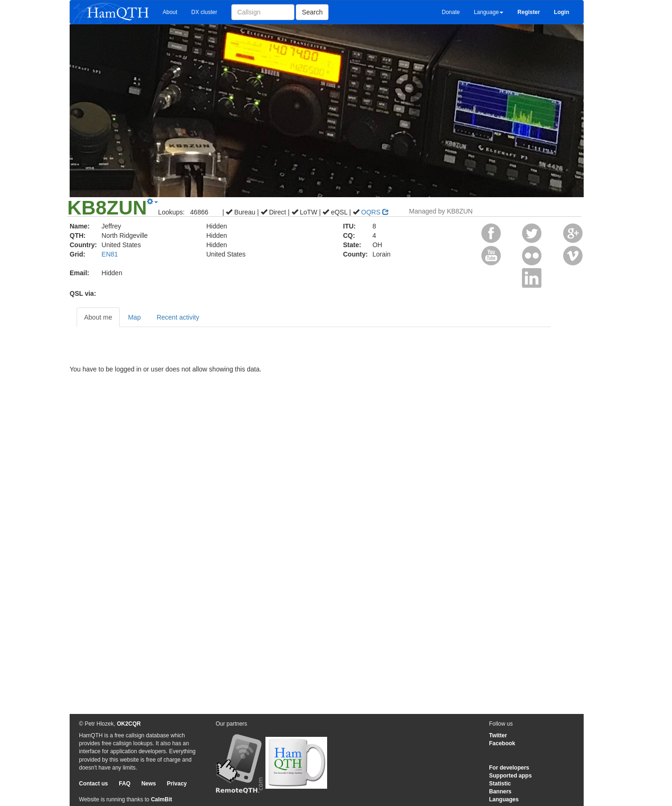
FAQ (125, 784)
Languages (504, 799)
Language (489, 12)
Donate (451, 12)
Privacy (177, 784)
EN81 (110, 254)
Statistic (500, 784)
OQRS (375, 212)
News (148, 784)
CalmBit (161, 799)
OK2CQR (129, 724)
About (170, 12)
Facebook (502, 743)
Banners (500, 792)
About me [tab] (98, 317)
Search (312, 12)
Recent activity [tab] (178, 317)
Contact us (93, 784)
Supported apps (511, 776)
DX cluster (204, 12)
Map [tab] (134, 317)
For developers (509, 768)
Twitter (498, 735)
